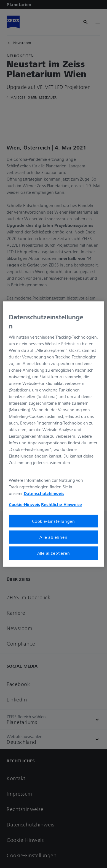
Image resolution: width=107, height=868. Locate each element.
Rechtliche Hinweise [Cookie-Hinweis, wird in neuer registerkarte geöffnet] (61, 504)
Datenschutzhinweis (44, 493)
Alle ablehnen (53, 537)
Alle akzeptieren (54, 553)
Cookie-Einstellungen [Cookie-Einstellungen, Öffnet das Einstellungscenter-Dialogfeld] (54, 521)
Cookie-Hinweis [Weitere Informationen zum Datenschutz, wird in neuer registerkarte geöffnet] (24, 504)
